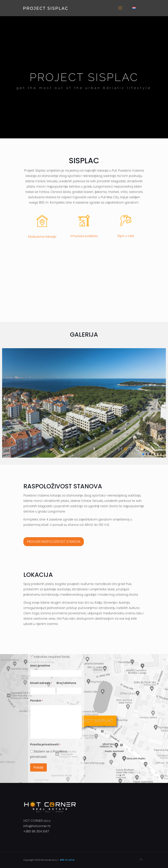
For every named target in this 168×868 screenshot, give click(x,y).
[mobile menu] (120, 8)
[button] (8, 403)
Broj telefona (66, 683)
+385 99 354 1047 (36, 831)
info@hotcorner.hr (37, 826)
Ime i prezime (40, 666)
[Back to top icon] (141, 859)
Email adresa (41, 683)
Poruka (36, 701)
